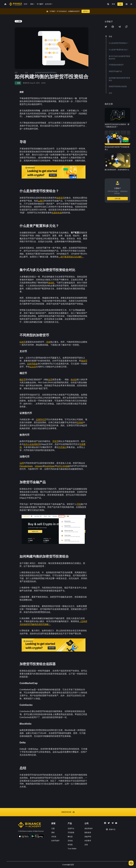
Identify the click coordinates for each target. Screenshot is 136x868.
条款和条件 (89, 828)
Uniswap (39, 466)
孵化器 (70, 837)
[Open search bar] (108, 4)
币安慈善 (71, 833)
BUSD (74, 379)
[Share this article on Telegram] (120, 27)
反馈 (86, 845)
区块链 (80, 422)
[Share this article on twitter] (106, 27)
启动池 (70, 841)
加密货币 (61, 198)
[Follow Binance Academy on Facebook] (105, 823)
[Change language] (127, 4)
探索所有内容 (68, 812)
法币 (50, 379)
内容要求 (88, 841)
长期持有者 (57, 213)
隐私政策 (88, 833)
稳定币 (23, 379)
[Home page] (16, 4)
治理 (22, 463)
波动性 (51, 283)
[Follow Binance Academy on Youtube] (116, 823)
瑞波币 (84, 361)
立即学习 (86, 11)
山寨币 (41, 201)
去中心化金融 (63, 466)
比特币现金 (32, 364)
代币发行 (63, 447)
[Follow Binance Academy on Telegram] (112, 823)
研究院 (70, 845)
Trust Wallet (72, 849)
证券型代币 (41, 419)
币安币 (55, 441)
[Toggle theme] (131, 4)
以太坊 (33, 367)
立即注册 (117, 199)
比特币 (23, 342)
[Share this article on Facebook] (113, 27)
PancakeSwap (26, 466)
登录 (113, 4)
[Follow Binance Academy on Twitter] (109, 823)
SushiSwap (50, 466)
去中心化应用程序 (32, 444)
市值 (48, 342)
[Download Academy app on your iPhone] (24, 837)
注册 (120, 4)
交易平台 (71, 828)
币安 (79, 504)
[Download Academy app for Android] (37, 837)
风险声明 (88, 837)
